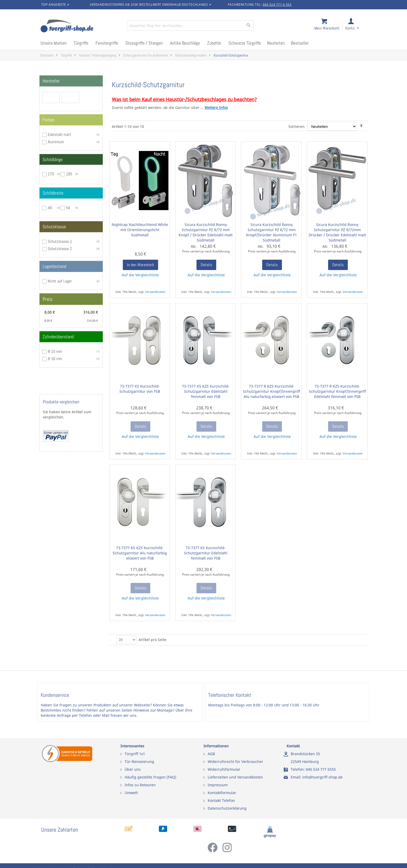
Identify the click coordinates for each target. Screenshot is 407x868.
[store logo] (82, 26)
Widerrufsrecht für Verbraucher (235, 762)
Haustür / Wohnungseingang (98, 55)
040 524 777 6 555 (277, 5)
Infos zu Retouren (140, 785)
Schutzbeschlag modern (191, 55)
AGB (211, 754)
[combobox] (190, 25)
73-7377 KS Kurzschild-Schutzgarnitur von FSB (140, 389)
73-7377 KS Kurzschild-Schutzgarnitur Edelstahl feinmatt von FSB (206, 553)
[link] (356, 26)
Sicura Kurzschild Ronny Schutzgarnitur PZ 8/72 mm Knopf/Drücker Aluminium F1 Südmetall (272, 232)
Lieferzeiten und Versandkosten (235, 777)
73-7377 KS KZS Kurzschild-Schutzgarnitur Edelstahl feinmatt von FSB (206, 391)
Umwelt (131, 793)
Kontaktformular (222, 793)
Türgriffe (66, 55)
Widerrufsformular (224, 769)
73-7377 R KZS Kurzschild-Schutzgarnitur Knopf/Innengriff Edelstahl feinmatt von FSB (337, 391)
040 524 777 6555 (321, 769)
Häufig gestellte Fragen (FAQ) (150, 777)
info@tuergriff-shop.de (323, 777)
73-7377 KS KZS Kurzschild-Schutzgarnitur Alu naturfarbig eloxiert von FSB (140, 553)
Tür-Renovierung (139, 762)
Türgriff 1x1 (135, 754)
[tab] (71, 81)
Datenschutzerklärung (227, 808)
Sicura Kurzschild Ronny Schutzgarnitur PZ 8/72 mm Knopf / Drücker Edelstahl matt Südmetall (206, 232)
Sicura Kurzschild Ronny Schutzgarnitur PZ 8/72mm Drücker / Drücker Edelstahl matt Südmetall (337, 232)
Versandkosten (155, 292)
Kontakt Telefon (221, 800)
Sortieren (296, 126)
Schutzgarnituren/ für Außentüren (146, 55)
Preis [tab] (48, 299)
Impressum (218, 785)
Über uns (133, 769)
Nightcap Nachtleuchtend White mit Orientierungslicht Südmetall (140, 230)
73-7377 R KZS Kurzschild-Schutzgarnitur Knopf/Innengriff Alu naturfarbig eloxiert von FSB (272, 391)
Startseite (47, 55)
